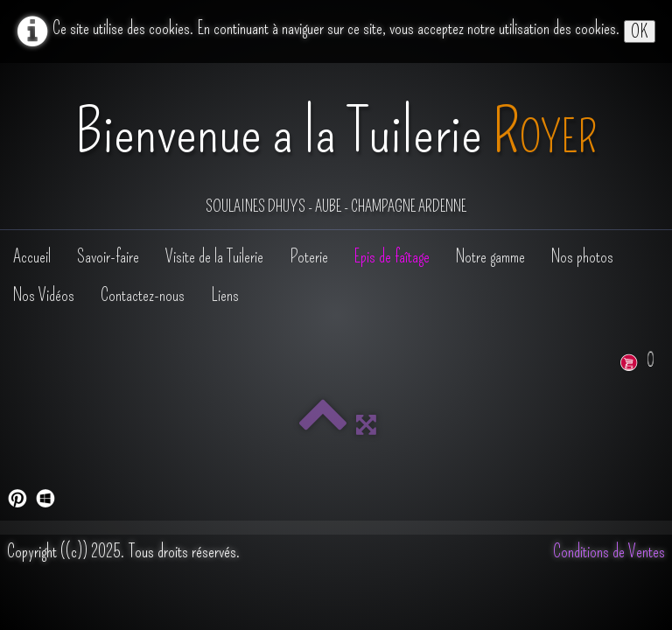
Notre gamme (490, 256)
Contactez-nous (143, 295)
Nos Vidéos (44, 295)
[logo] (336, 148)
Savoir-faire (108, 256)
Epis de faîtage (392, 256)
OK (640, 31)
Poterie (309, 256)
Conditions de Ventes (609, 551)
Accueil (32, 256)
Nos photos (582, 256)
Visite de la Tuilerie (214, 256)
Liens (225, 295)
